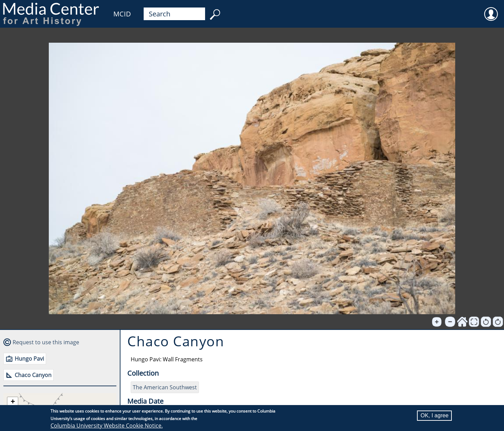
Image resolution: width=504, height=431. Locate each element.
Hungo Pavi (29, 359)
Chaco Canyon (33, 375)
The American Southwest (165, 387)
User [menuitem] (491, 10)
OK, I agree (434, 415)
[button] (13, 402)
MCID (122, 14)
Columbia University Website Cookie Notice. (107, 426)
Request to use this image (46, 342)
